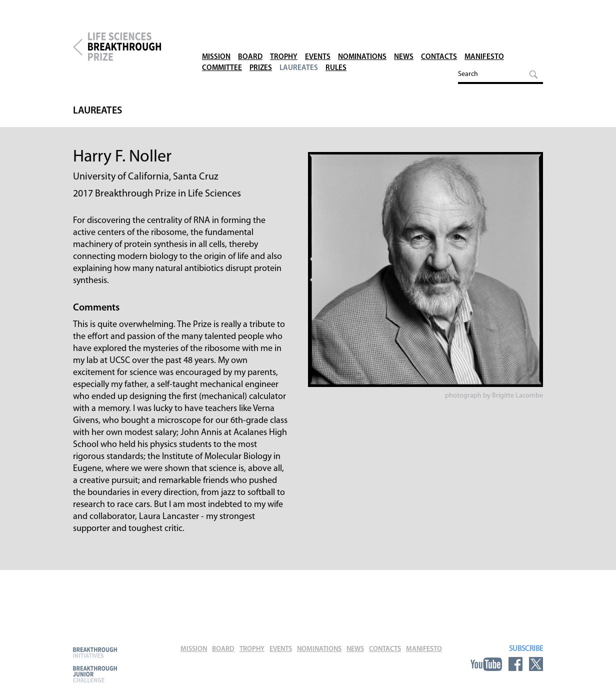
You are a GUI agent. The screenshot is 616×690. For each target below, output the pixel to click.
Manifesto (484, 35)
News (404, 35)
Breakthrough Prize (78, 47)
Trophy (284, 35)
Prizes (261, 46)
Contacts (439, 35)
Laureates (299, 46)
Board (250, 35)
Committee (222, 46)
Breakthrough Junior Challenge (95, 674)
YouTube (486, 664)
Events (318, 35)
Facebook (515, 664)
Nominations (362, 35)
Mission (216, 35)
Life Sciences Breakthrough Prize (140, 47)
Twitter (536, 664)
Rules (336, 46)
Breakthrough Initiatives (95, 652)
